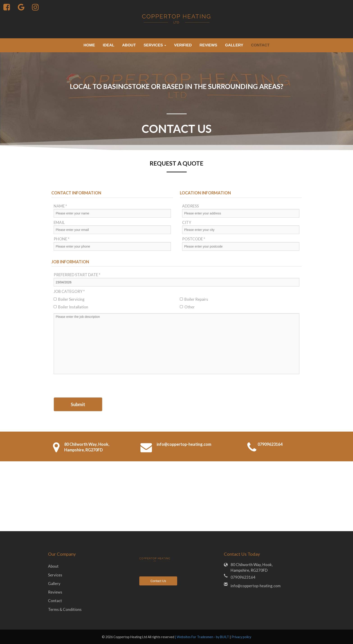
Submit (78, 404)
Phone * (62, 239)
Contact (260, 45)
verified (183, 45)
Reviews (208, 45)
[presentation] (88, 386)
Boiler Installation (71, 307)
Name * (60, 206)
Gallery (234, 45)
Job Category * (69, 291)
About (129, 45)
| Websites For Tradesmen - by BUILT (202, 637)
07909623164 (270, 444)
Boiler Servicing (69, 299)
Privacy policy (241, 637)
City (187, 222)
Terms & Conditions (65, 609)
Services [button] (155, 45)
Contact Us (158, 581)
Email (59, 222)
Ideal (109, 45)
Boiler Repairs (194, 299)
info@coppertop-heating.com (184, 444)
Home (89, 45)
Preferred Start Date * (77, 275)
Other (187, 307)
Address (190, 206)
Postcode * (194, 239)
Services (55, 575)
